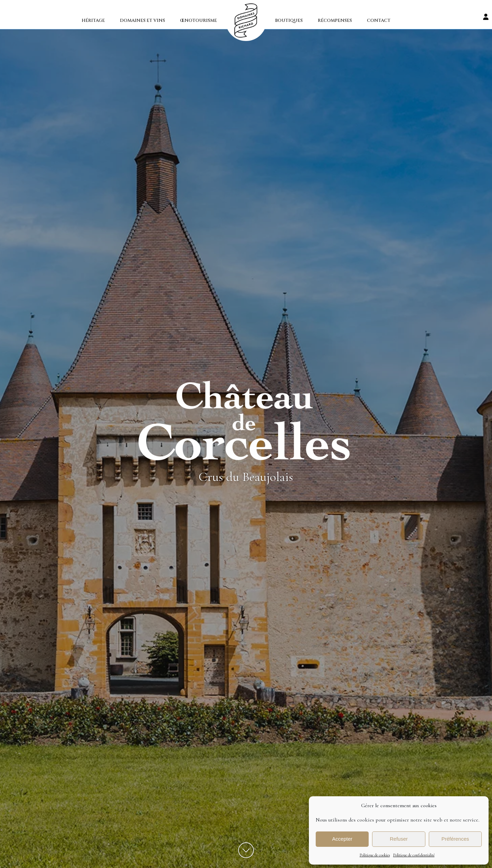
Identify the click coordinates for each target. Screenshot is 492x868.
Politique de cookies (375, 855)
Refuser (399, 839)
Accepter (342, 839)
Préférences (455, 839)
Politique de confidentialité (414, 855)
